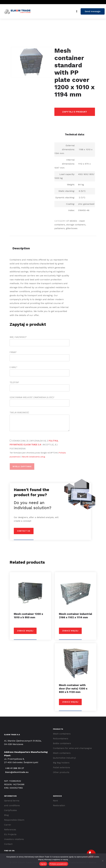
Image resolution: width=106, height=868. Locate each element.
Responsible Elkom (14, 820)
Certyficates (10, 810)
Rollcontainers (61, 739)
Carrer (8, 825)
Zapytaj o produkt (75, 112)
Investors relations (14, 839)
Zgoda (43, 864)
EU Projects (10, 834)
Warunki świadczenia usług (33, 457)
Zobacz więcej (25, 631)
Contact (8, 844)
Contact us (24, 531)
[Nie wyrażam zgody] (103, 861)
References (10, 830)
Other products (61, 772)
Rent (55, 801)
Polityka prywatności (58, 864)
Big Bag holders (61, 763)
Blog (6, 815)
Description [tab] (21, 248)
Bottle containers (62, 743)
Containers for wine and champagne (72, 748)
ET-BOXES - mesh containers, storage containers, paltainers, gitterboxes (70, 225)
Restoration (59, 805)
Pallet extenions (61, 767)
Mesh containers (62, 734)
